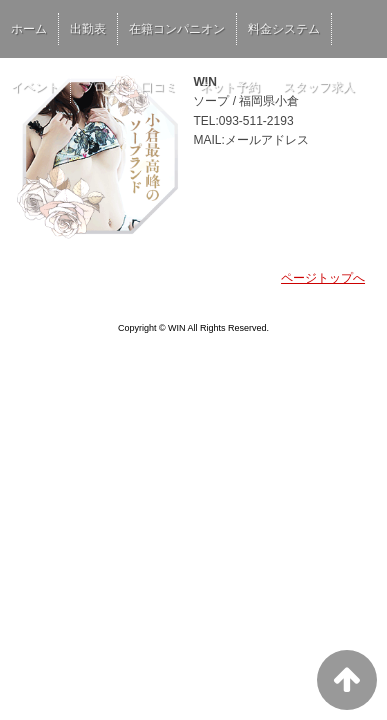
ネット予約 (230, 87)
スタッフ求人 (319, 87)
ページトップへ (323, 278)
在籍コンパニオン (177, 29)
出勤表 (88, 29)
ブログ (100, 87)
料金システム (284, 29)
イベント (35, 87)
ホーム (29, 29)
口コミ (159, 87)
